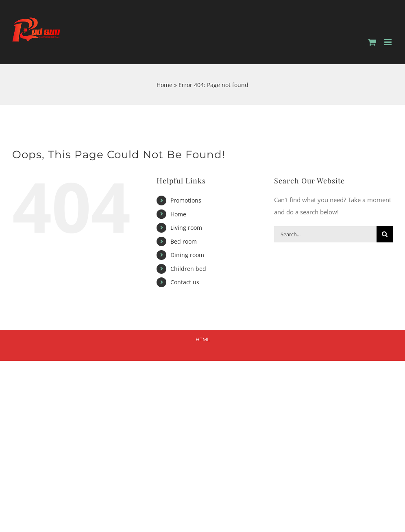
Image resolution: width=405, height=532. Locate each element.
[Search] (385, 234)
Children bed (188, 269)
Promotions (186, 200)
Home (164, 85)
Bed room (184, 241)
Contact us (185, 282)
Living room (186, 228)
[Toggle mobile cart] (372, 42)
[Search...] (325, 234)
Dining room (187, 255)
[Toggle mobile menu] (389, 42)
